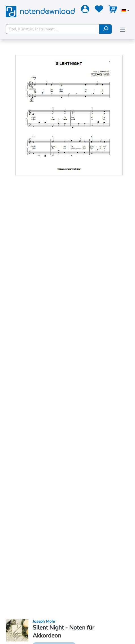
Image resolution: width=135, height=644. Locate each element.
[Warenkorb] (112, 10)
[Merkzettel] (98, 10)
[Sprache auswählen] (125, 11)
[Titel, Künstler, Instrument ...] (53, 29)
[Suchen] (106, 29)
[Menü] (123, 30)
